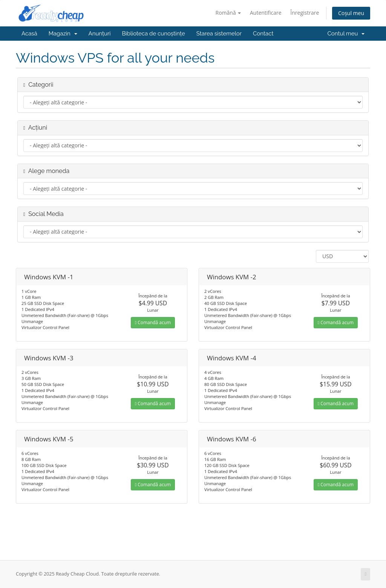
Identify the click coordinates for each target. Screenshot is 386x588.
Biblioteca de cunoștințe (153, 34)
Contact (263, 34)
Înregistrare (305, 13)
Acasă (29, 34)
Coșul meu (351, 13)
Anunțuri (100, 34)
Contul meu (346, 34)
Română (228, 13)
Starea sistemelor (219, 34)
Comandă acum (153, 322)
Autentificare (266, 13)
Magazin (63, 34)
